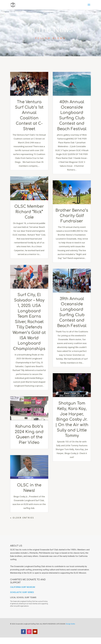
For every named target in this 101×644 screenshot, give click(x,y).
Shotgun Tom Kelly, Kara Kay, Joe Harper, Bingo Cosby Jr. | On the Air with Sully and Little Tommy (72, 419)
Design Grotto (70, 630)
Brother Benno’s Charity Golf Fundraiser (72, 216)
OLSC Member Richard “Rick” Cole (29, 212)
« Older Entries (22, 518)
